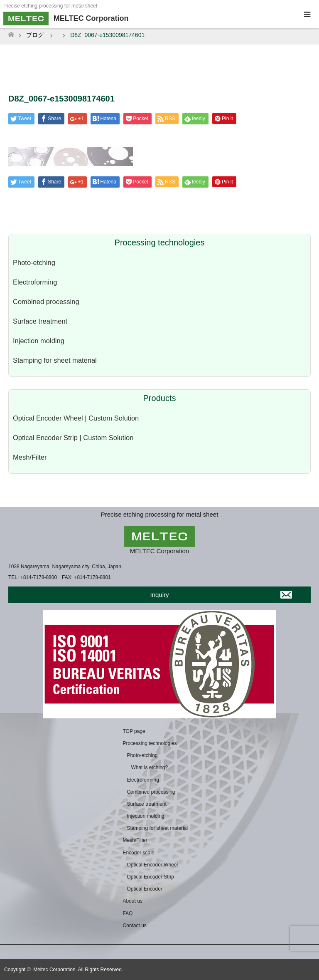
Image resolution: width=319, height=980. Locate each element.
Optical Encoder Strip (150, 877)
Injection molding (39, 341)
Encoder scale (138, 853)
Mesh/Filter (30, 457)
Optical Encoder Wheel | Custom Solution (76, 418)
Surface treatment (40, 321)
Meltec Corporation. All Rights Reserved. (78, 970)
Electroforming (35, 282)
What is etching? (149, 767)
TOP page (134, 731)
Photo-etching (34, 262)
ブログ (35, 35)
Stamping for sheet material (55, 360)
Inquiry (159, 595)
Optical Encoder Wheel (152, 865)
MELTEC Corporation (159, 551)
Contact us (134, 926)
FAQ (128, 913)
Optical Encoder (144, 889)
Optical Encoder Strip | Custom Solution (73, 438)
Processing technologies (150, 743)
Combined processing (46, 302)
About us (132, 901)
